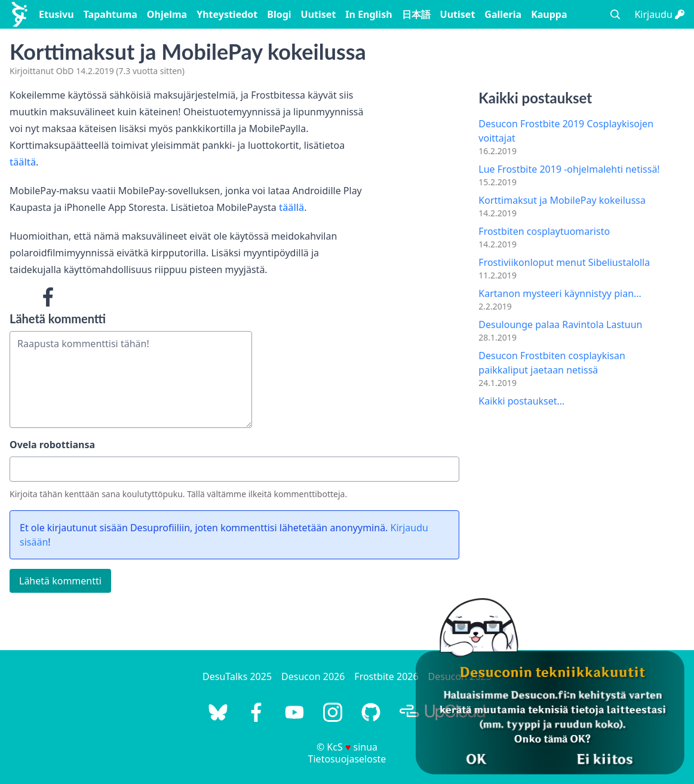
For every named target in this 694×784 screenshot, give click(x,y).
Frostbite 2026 (386, 676)
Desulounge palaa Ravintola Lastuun (560, 324)
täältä (23, 162)
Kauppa (549, 14)
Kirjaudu (659, 14)
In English (369, 14)
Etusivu (56, 14)
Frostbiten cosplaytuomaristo (544, 231)
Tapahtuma (110, 14)
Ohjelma (167, 14)
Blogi (279, 14)
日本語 (416, 14)
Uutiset (319, 14)
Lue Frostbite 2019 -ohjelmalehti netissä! (569, 169)
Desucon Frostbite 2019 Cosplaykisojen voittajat (566, 131)
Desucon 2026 (313, 676)
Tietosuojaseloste (347, 759)
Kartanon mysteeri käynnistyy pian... (560, 293)
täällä (291, 207)
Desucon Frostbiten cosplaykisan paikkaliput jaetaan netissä (552, 363)
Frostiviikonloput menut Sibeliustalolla (564, 262)
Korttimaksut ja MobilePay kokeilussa (562, 200)
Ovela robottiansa (52, 445)
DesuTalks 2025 (237, 676)
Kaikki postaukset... (521, 401)
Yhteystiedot (227, 14)
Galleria (503, 14)
